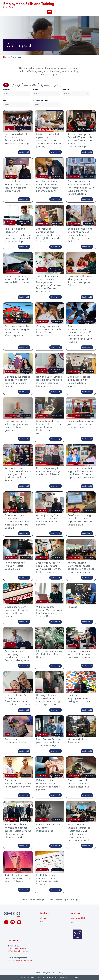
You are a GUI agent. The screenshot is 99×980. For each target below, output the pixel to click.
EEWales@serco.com (16, 948)
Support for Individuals (77, 918)
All (6, 85)
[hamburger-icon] (49, 12)
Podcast (46, 85)
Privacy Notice (52, 978)
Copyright (75, 978)
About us (43, 918)
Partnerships (44, 922)
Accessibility (41, 978)
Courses (72, 926)
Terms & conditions (28, 978)
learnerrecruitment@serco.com (20, 960)
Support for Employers (77, 922)
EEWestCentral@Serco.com (18, 951)
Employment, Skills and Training (29, 4)
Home (6, 57)
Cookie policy (64, 978)
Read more (24, 152)
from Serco (9, 7)
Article (15, 85)
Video (57, 85)
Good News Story (31, 85)
